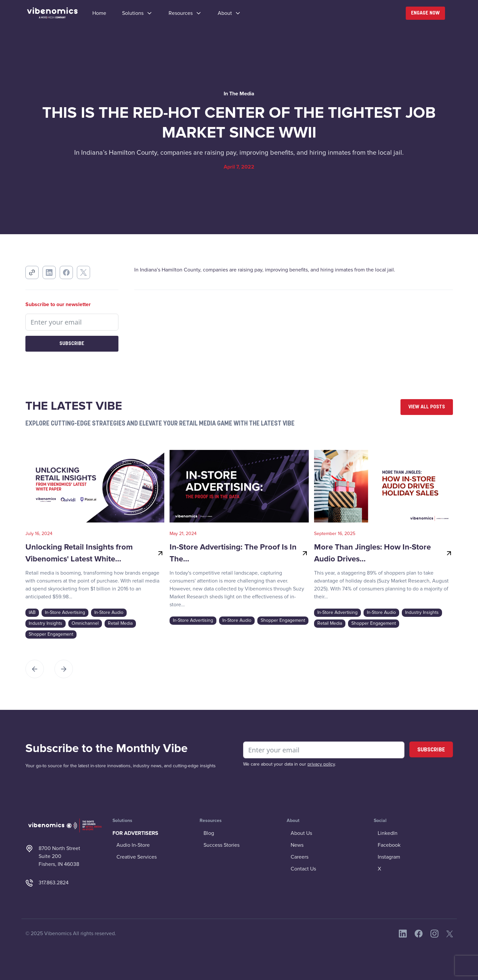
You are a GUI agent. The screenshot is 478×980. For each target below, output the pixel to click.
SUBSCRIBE (431, 750)
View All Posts (427, 407)
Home (99, 13)
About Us (301, 833)
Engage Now (425, 13)
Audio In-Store (133, 845)
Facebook (389, 845)
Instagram (389, 857)
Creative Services (137, 857)
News (297, 845)
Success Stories (222, 845)
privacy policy (321, 764)
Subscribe (72, 344)
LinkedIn (388, 833)
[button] (137, 13)
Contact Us (303, 869)
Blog (209, 833)
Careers (300, 857)
